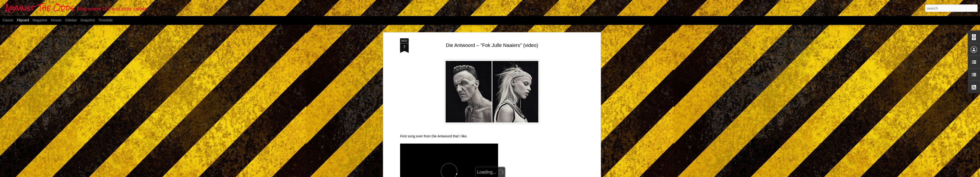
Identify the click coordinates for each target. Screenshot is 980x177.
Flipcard (23, 20)
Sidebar (71, 20)
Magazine (40, 20)
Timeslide (105, 20)
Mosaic (56, 20)
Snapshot (88, 20)
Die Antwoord (453, 111)
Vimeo (474, 111)
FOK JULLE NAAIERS (417, 111)
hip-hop (494, 127)
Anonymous (515, 120)
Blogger (514, 174)
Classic (8, 20)
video (526, 127)
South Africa (511, 127)
